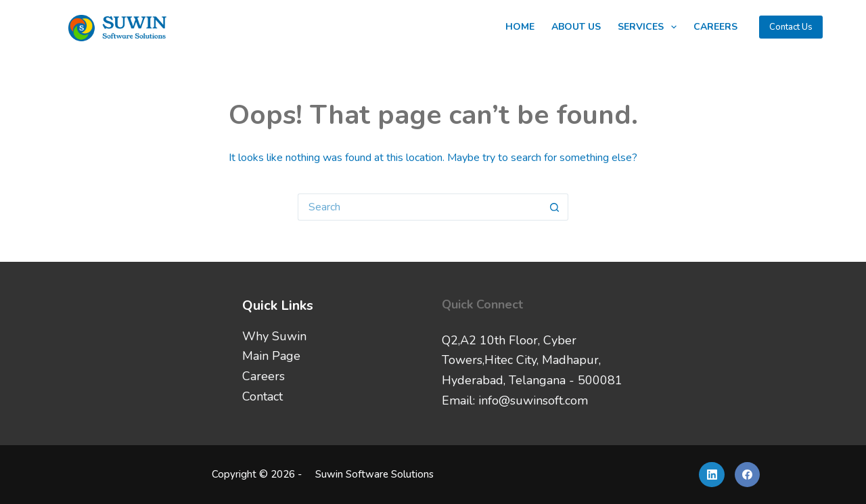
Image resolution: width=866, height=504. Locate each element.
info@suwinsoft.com (533, 400)
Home (520, 27)
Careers (715, 27)
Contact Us (791, 27)
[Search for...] (419, 207)
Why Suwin (274, 336)
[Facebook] (748, 475)
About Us (576, 27)
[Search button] (555, 207)
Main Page (271, 356)
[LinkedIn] (712, 475)
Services (650, 27)
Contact (263, 396)
